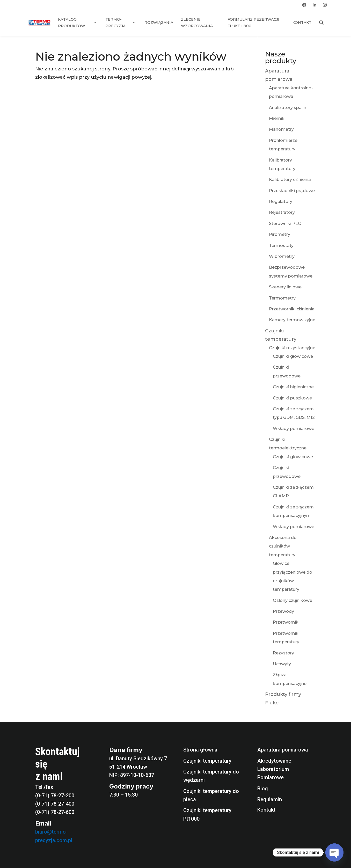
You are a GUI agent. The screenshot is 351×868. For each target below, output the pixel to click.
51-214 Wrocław (128, 767)
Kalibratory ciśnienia (290, 180)
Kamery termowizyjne (292, 320)
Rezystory (283, 653)
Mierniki (277, 118)
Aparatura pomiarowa (283, 750)
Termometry (282, 298)
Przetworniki (286, 622)
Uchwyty (282, 664)
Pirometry (280, 234)
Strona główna (200, 750)
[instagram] (325, 5)
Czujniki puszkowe (292, 398)
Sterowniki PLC (285, 224)
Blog (263, 789)
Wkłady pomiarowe (294, 429)
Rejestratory (282, 212)
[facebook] (304, 5)
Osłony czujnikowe (292, 600)
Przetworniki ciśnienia (292, 309)
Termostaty (281, 246)
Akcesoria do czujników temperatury (283, 546)
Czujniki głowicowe (293, 356)
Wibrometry (282, 256)
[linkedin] (315, 5)
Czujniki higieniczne (293, 387)
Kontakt (266, 810)
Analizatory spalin (288, 108)
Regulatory (281, 202)
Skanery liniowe (285, 287)
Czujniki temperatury (207, 761)
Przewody (283, 611)
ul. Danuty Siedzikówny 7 (138, 758)
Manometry (281, 129)
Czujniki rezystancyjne (292, 348)
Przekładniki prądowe (292, 191)
